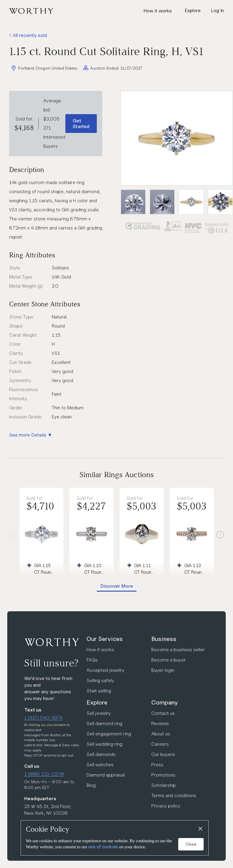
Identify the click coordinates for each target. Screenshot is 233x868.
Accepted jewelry (105, 670)
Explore (97, 702)
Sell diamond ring (104, 723)
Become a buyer (169, 660)
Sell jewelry (99, 713)
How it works (158, 11)
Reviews (160, 723)
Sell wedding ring (104, 744)
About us (161, 734)
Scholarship (164, 785)
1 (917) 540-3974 (43, 718)
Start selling (99, 691)
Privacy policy (166, 806)
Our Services (105, 639)
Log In (217, 10)
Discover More (117, 586)
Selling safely (100, 680)
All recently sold (28, 35)
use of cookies (103, 847)
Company (165, 702)
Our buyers (163, 754)
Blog (91, 785)
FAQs (92, 660)
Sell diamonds (101, 754)
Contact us (163, 713)
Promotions (163, 775)
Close (191, 844)
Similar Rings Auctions (117, 475)
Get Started (81, 124)
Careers (160, 744)
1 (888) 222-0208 (44, 774)
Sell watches (100, 765)
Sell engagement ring (109, 734)
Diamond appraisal (106, 775)
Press (157, 765)
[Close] (200, 829)
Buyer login (163, 670)
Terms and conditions (174, 795)
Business (164, 639)
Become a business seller (178, 650)
